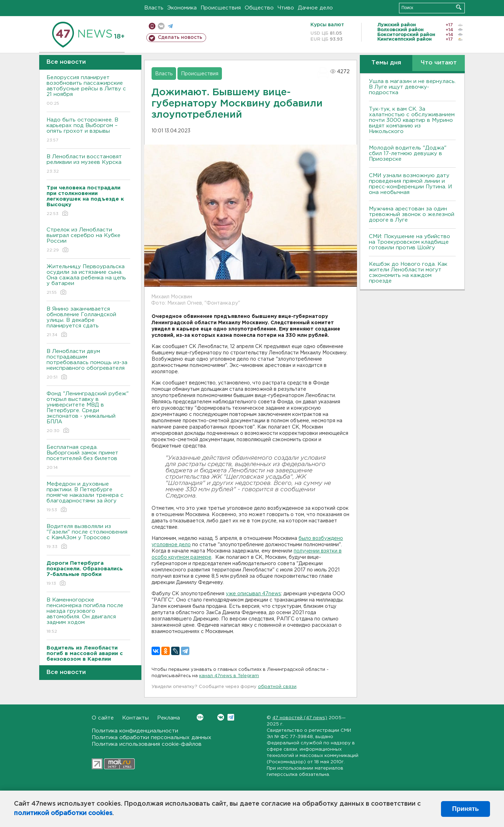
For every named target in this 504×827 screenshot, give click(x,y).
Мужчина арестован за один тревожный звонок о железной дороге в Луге (412, 214)
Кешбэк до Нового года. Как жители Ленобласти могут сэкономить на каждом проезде (408, 273)
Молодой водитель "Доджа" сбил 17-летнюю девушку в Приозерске (408, 154)
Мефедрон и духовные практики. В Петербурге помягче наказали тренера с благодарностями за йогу (88, 497)
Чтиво (286, 8)
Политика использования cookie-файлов (147, 744)
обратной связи (277, 687)
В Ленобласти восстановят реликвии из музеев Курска (88, 164)
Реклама (169, 718)
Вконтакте (200, 717)
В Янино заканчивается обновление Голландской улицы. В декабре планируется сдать (88, 322)
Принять (465, 809)
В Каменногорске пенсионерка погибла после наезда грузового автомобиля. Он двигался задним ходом (88, 616)
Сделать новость (180, 37)
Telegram (231, 717)
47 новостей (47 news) (300, 718)
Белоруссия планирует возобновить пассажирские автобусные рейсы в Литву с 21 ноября (88, 91)
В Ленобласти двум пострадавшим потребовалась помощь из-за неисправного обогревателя (88, 365)
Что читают (439, 63)
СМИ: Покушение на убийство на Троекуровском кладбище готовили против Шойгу (409, 242)
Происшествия (221, 8)
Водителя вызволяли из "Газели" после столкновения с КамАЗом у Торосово (88, 537)
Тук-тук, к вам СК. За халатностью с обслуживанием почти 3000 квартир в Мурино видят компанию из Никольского (412, 120)
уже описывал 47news (253, 594)
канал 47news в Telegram (229, 676)
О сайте (103, 718)
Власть (154, 8)
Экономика (182, 8)
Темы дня (386, 63)
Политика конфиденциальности (135, 731)
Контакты (135, 718)
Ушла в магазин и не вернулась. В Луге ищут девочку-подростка (412, 87)
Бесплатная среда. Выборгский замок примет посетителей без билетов (88, 458)
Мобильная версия (152, 26)
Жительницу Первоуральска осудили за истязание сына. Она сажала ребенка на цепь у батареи (88, 280)
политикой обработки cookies (63, 813)
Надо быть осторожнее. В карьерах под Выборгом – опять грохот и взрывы (88, 130)
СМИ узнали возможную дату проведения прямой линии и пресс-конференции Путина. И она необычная (410, 184)
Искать (459, 7)
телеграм (170, 26)
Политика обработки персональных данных (152, 738)
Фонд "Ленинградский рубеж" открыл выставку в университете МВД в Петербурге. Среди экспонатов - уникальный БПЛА (88, 413)
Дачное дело (315, 8)
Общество (259, 8)
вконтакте (161, 26)
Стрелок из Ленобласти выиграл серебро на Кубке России (88, 240)
